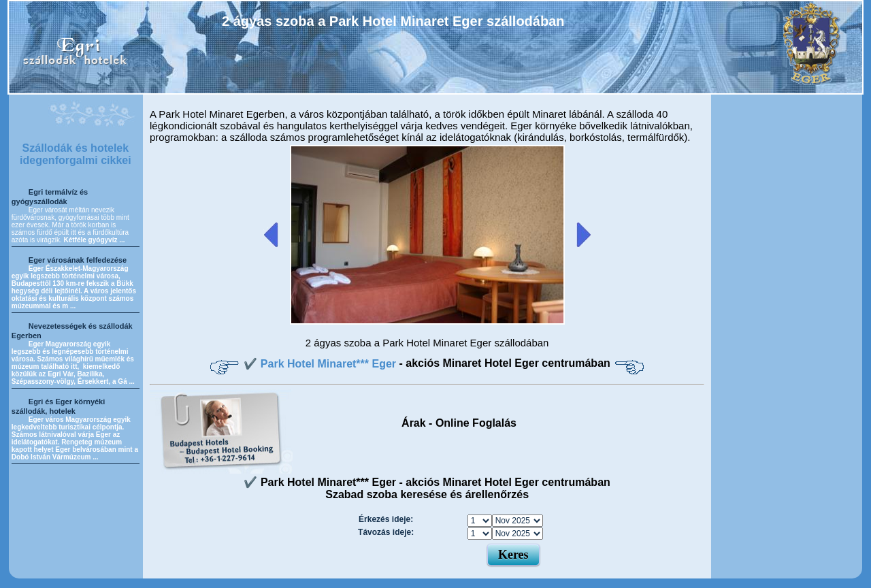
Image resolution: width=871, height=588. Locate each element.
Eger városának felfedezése (78, 260)
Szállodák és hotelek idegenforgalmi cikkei (76, 154)
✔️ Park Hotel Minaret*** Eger (321, 364)
